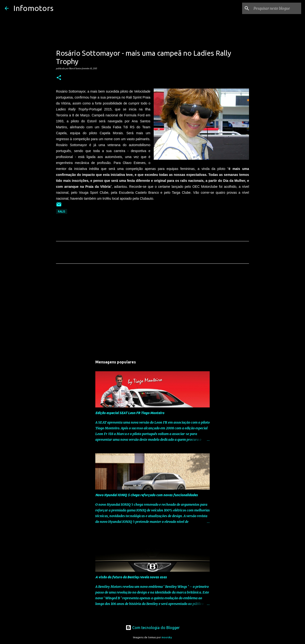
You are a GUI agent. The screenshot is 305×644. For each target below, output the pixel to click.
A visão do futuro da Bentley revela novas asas (131, 577)
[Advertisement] (152, 312)
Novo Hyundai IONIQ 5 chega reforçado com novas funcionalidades (147, 495)
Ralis (62, 211)
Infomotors (33, 8)
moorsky (167, 637)
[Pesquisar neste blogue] (276, 8)
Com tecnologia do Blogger (153, 628)
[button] (59, 78)
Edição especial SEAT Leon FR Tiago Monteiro (130, 413)
